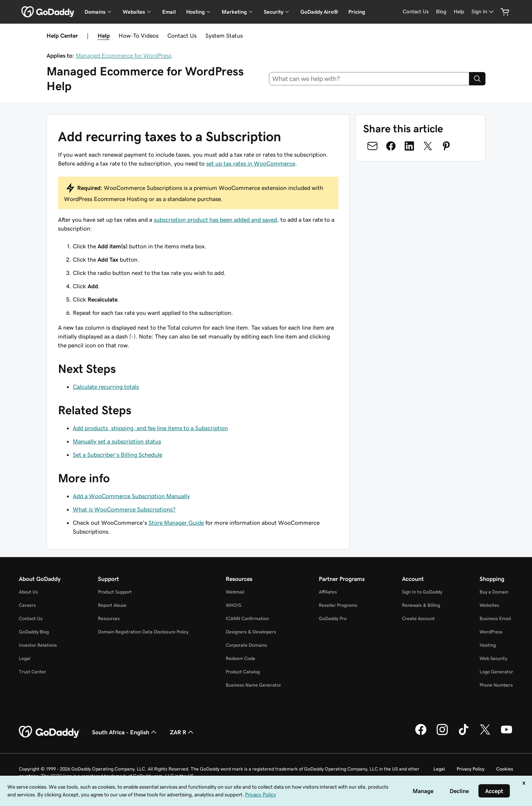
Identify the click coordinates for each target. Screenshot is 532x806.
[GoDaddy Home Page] (50, 732)
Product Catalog (243, 672)
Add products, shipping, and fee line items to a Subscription (150, 428)
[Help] (459, 12)
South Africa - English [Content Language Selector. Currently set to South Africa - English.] (125, 732)
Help (104, 35)
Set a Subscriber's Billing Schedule (117, 455)
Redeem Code (241, 658)
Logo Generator (496, 672)
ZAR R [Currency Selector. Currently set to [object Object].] (183, 732)
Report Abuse (112, 605)
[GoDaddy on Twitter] (485, 734)
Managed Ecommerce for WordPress (124, 55)
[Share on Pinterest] (446, 146)
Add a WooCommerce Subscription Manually (131, 496)
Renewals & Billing (421, 605)
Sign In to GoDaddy (422, 592)
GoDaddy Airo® (319, 12)
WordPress (491, 632)
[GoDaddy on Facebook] (421, 734)
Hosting (488, 645)
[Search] (477, 79)
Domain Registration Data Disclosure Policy (143, 632)
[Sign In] (483, 12)
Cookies (505, 769)
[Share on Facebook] (391, 146)
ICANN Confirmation (247, 618)
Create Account (418, 618)
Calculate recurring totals (106, 387)
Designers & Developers (251, 632)
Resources (109, 618)
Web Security (493, 658)
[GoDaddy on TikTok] (464, 734)
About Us (28, 592)
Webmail (235, 592)
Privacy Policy (470, 769)
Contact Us (182, 35)
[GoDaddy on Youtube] (507, 734)
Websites (489, 605)
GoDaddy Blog (34, 632)
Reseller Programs (338, 605)
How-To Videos (139, 35)
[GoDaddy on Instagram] (442, 734)
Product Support (115, 592)
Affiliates (328, 592)
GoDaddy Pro (333, 618)
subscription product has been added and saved (215, 220)
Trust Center (33, 672)
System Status (224, 35)
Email (169, 12)
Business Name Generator (253, 685)
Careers (27, 605)
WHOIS (233, 605)
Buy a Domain (494, 592)
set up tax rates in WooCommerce (251, 163)
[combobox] (369, 79)
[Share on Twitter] (428, 146)
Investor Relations (38, 645)
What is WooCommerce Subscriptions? (124, 509)
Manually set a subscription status (117, 441)
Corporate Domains (246, 645)
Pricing (357, 12)
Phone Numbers (496, 685)
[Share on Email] (372, 146)
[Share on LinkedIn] (409, 146)
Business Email (495, 618)
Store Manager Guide (176, 523)
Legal (25, 658)
